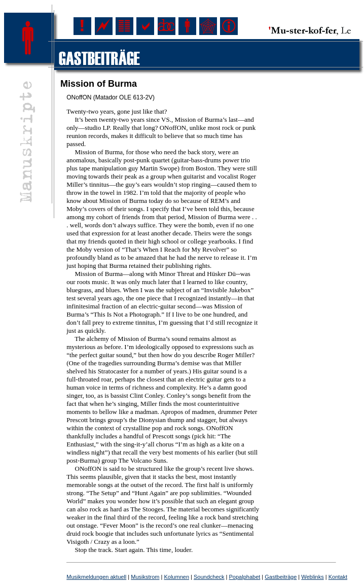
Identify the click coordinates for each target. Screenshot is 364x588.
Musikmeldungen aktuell (96, 577)
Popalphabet (245, 577)
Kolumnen (176, 577)
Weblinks (312, 577)
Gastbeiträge (281, 577)
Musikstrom (145, 577)
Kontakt (338, 577)
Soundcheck (209, 577)
